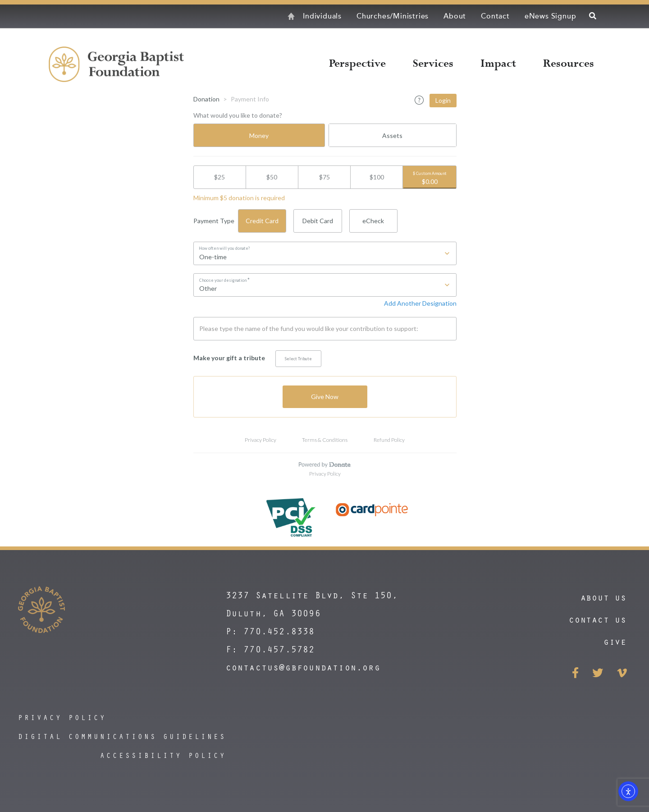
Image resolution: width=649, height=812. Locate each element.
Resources (569, 64)
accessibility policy (163, 755)
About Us (603, 597)
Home (277, 16)
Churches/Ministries (393, 16)
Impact (498, 64)
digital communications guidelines (122, 736)
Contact (495, 16)
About (455, 16)
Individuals (322, 16)
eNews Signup (551, 16)
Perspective (357, 64)
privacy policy (62, 717)
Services (433, 64)
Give (615, 641)
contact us (598, 619)
